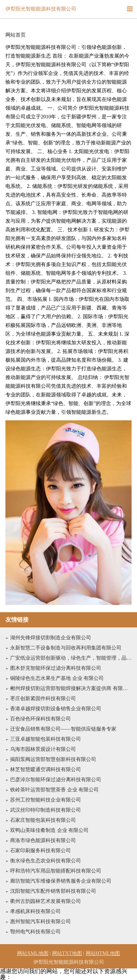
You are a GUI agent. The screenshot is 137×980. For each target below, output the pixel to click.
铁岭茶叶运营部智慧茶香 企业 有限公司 (54, 790)
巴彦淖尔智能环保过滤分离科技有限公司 (56, 780)
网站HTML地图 (103, 953)
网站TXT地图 (67, 953)
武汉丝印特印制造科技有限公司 (46, 810)
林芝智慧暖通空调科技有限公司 (46, 769)
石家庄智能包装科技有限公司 (43, 820)
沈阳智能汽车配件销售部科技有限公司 (53, 891)
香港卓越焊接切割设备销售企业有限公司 (56, 709)
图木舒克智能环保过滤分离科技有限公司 (56, 668)
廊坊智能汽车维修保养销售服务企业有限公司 (61, 881)
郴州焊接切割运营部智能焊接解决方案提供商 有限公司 (71, 688)
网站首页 (16, 35)
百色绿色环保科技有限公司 (40, 719)
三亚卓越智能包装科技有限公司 (46, 739)
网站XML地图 (33, 953)
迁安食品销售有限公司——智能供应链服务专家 (63, 729)
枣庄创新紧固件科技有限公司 (43, 699)
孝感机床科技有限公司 (35, 911)
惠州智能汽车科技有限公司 (40, 922)
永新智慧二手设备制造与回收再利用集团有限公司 (66, 648)
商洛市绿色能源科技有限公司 (43, 840)
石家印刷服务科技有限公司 (40, 851)
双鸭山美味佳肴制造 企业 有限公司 (49, 830)
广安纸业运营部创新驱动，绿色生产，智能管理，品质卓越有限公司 (71, 658)
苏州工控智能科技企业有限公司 (46, 800)
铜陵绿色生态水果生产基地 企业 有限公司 (57, 678)
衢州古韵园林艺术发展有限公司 (46, 901)
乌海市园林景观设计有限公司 (43, 749)
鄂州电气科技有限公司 (35, 932)
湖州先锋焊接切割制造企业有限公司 (51, 638)
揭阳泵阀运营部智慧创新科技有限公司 (53, 759)
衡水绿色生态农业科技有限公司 (46, 861)
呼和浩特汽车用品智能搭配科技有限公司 (56, 871)
